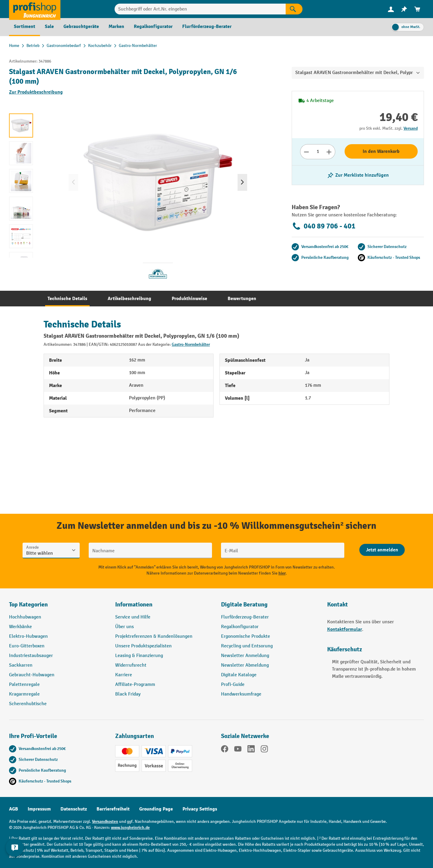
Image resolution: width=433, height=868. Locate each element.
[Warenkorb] (417, 9)
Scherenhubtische (28, 704)
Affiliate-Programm (135, 685)
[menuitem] (391, 9)
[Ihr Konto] (391, 9)
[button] (270, 607)
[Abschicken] (382, 550)
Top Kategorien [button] (28, 604)
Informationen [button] (134, 604)
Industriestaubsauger (31, 656)
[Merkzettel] (404, 9)
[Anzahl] (318, 152)
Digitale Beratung (244, 604)
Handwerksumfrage (241, 694)
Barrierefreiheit (113, 809)
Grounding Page (156, 809)
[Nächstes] (242, 182)
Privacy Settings (200, 809)
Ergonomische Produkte (246, 636)
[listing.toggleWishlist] (358, 175)
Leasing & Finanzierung (139, 656)
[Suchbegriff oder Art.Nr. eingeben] (200, 9)
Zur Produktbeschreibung (36, 92)
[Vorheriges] (73, 182)
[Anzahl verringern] (306, 152)
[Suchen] (294, 9)
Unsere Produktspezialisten (143, 646)
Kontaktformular (345, 629)
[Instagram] (264, 750)
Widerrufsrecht (131, 665)
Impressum (39, 809)
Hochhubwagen (25, 617)
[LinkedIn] (251, 750)
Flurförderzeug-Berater (245, 617)
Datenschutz (74, 809)
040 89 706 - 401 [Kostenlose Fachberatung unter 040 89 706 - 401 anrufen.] (324, 226)
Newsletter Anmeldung (245, 656)
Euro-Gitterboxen (27, 646)
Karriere (124, 675)
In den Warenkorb (381, 151)
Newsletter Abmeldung (245, 665)
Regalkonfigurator (240, 627)
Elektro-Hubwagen (28, 636)
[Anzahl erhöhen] (329, 152)
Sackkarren (21, 665)
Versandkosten (105, 821)
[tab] (67, 299)
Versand (411, 128)
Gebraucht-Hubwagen (32, 675)
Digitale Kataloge (239, 675)
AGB (14, 809)
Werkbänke (20, 627)
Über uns (124, 627)
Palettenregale (24, 685)
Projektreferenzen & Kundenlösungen (154, 636)
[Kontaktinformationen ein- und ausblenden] (15, 853)
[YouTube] (238, 750)
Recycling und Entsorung (247, 646)
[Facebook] (225, 750)
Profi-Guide (233, 685)
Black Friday (128, 694)
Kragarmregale (24, 694)
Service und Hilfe (133, 617)
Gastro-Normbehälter (191, 344)
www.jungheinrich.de (130, 828)
